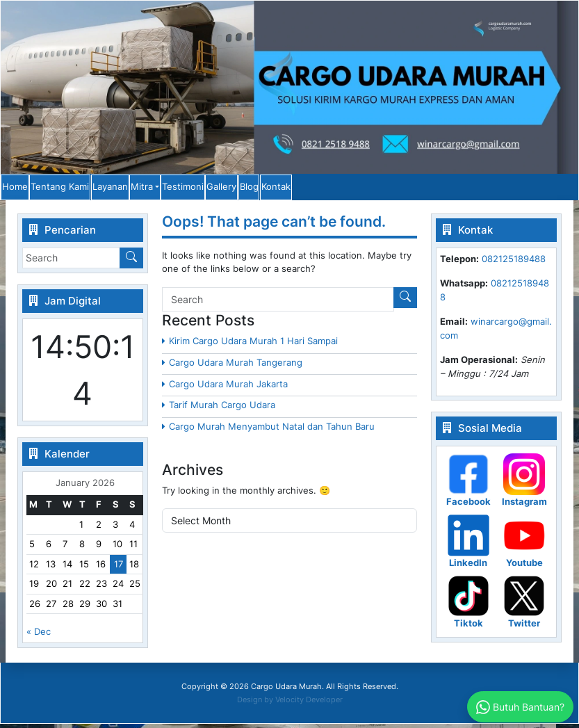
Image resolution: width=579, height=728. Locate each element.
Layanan (185, 189)
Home (32, 189)
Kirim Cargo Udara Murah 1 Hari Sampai (253, 345)
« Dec (39, 636)
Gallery (383, 189)
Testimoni (316, 189)
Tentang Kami (106, 189)
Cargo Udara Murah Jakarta (228, 388)
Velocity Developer (309, 704)
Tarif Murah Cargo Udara (222, 409)
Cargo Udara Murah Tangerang (236, 366)
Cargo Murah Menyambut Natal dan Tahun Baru (272, 430)
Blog (440, 189)
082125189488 (514, 263)
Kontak (496, 189)
